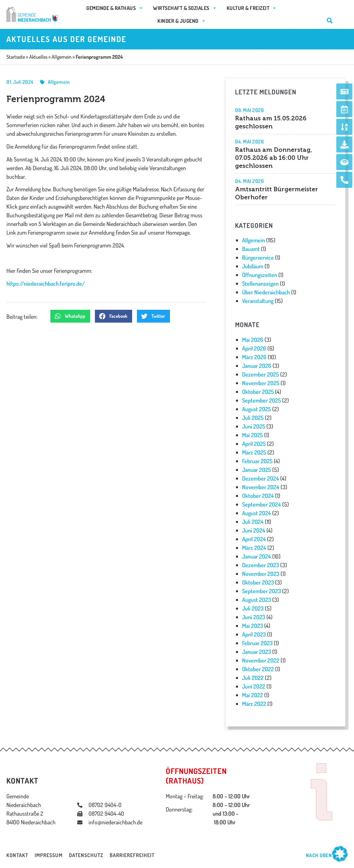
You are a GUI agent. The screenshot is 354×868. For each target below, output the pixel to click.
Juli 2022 (253, 678)
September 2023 (261, 591)
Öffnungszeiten (260, 275)
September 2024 (261, 504)
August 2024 (257, 513)
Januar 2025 (257, 470)
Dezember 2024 (261, 478)
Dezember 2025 (261, 374)
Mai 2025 (253, 435)
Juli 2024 (253, 522)
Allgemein (59, 82)
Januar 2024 (257, 556)
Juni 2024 (254, 530)
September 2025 (261, 400)
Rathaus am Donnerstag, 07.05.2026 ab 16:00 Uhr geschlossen (274, 158)
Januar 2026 (257, 366)
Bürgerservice (258, 257)
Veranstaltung (258, 301)
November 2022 (261, 660)
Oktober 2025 (258, 392)
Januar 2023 (257, 652)
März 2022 (254, 704)
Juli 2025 (253, 418)
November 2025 (261, 383)
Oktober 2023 (258, 582)
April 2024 (254, 539)
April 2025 (254, 444)
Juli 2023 (253, 608)
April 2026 (254, 348)
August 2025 (257, 409)
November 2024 (261, 487)
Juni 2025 (254, 426)
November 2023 (261, 574)
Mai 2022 (253, 695)
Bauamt (251, 249)
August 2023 (257, 600)
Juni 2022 (254, 686)
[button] (70, 316)
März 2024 (254, 548)
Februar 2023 (257, 643)
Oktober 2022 (258, 669)
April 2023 (254, 634)
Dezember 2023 (261, 565)
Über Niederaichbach (266, 292)
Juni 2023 (254, 617)
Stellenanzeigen (260, 283)
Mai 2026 (253, 340)
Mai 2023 (253, 626)
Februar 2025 (257, 461)
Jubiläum (253, 266)
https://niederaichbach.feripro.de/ (46, 283)
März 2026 (254, 357)
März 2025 (254, 452)
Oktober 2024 (258, 496)
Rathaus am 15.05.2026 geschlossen (271, 122)
